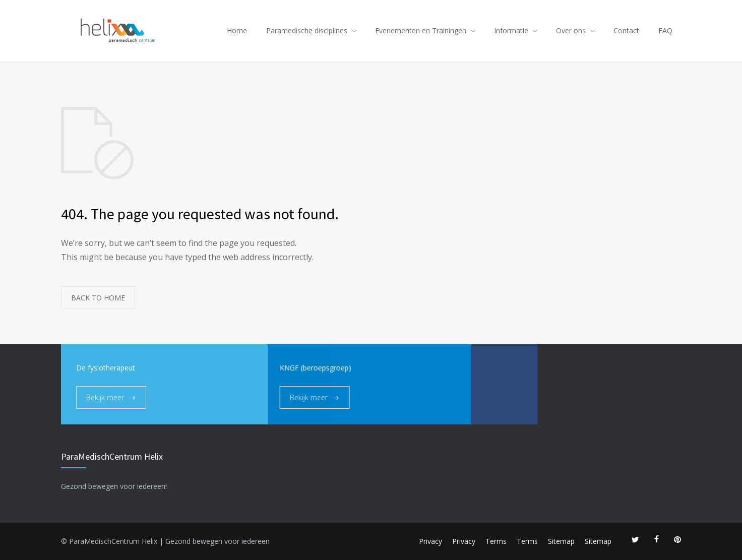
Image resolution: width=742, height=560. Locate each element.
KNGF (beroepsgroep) (284, 368)
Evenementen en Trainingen (421, 30)
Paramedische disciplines (307, 30)
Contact (626, 30)
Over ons (571, 30)
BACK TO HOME (98, 298)
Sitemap (561, 541)
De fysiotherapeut (106, 368)
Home (237, 30)
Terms (496, 541)
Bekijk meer (105, 397)
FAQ (665, 30)
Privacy (430, 541)
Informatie (511, 30)
